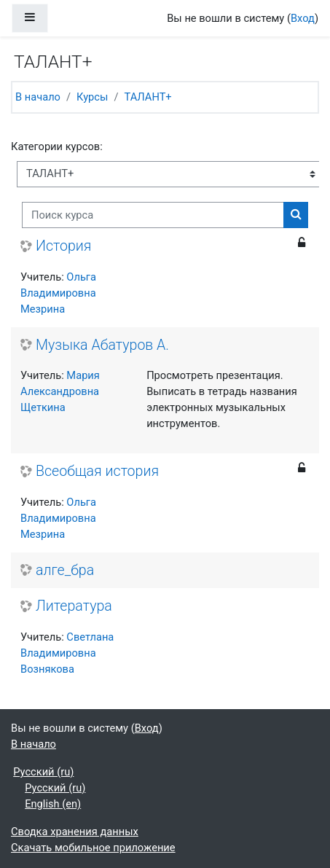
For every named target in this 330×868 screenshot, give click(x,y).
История (63, 246)
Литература (74, 606)
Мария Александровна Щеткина (60, 391)
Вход (303, 18)
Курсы (92, 97)
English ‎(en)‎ (53, 804)
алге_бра (65, 570)
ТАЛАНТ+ (148, 97)
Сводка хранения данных (75, 832)
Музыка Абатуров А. (102, 345)
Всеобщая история (97, 471)
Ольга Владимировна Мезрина (58, 293)
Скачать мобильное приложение (93, 848)
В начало (38, 97)
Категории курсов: (57, 146)
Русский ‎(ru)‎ (43, 772)
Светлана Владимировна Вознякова (67, 653)
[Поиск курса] (153, 215)
